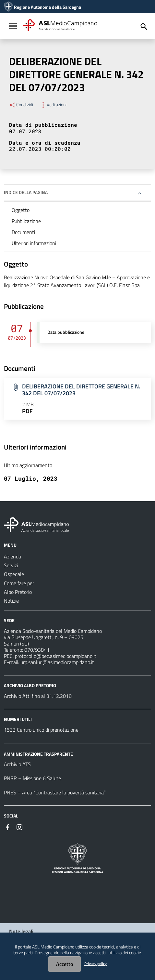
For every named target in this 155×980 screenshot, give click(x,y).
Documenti (23, 232)
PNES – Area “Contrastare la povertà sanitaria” (55, 792)
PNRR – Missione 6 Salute (32, 778)
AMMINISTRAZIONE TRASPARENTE (38, 754)
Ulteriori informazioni (34, 243)
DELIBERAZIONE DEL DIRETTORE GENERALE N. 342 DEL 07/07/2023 (81, 390)
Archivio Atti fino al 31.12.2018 (38, 696)
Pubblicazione (26, 221)
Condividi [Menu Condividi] (21, 105)
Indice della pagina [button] (26, 192)
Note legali (21, 931)
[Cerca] (144, 27)
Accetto (65, 964)
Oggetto (21, 210)
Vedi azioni (53, 105)
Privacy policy (95, 964)
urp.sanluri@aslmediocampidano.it (57, 662)
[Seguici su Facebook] (8, 827)
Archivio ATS (17, 764)
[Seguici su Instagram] (19, 827)
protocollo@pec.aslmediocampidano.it (56, 656)
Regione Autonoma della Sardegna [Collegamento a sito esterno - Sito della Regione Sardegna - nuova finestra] (48, 7)
